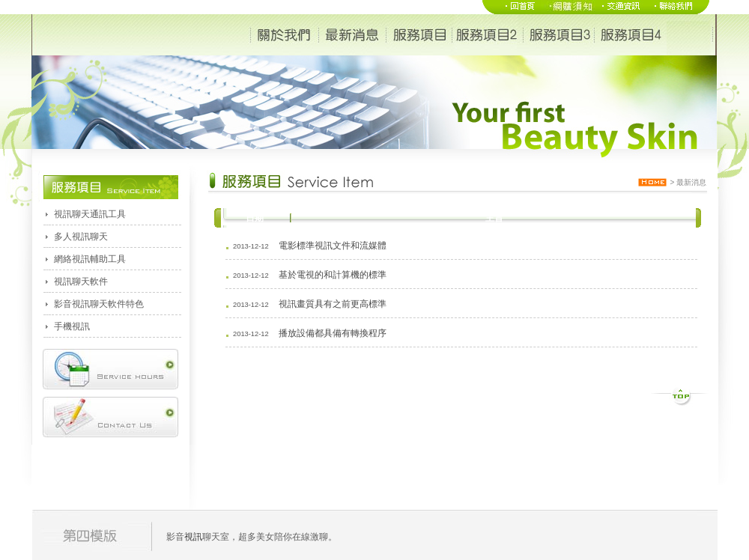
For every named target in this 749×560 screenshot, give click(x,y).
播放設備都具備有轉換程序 (333, 333)
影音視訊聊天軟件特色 (99, 304)
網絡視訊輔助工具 (90, 259)
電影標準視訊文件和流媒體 (333, 246)
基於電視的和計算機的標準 (333, 275)
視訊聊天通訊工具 (90, 214)
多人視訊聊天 (81, 237)
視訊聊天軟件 (81, 281)
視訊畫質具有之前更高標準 (333, 304)
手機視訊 (72, 326)
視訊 (193, 537)
